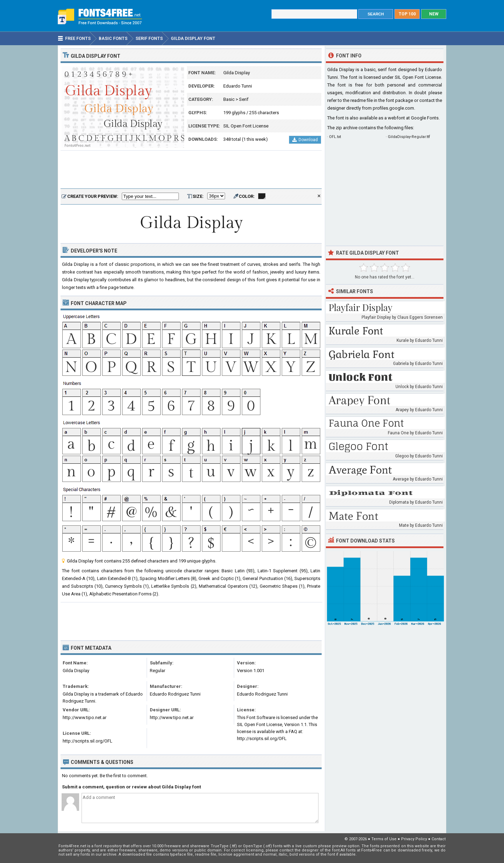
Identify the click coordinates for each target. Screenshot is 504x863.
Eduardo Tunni (238, 86)
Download (305, 140)
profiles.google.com (393, 108)
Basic (229, 99)
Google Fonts (425, 118)
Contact (439, 839)
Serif (244, 99)
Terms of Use (384, 839)
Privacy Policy (414, 839)
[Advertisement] (191, 170)
